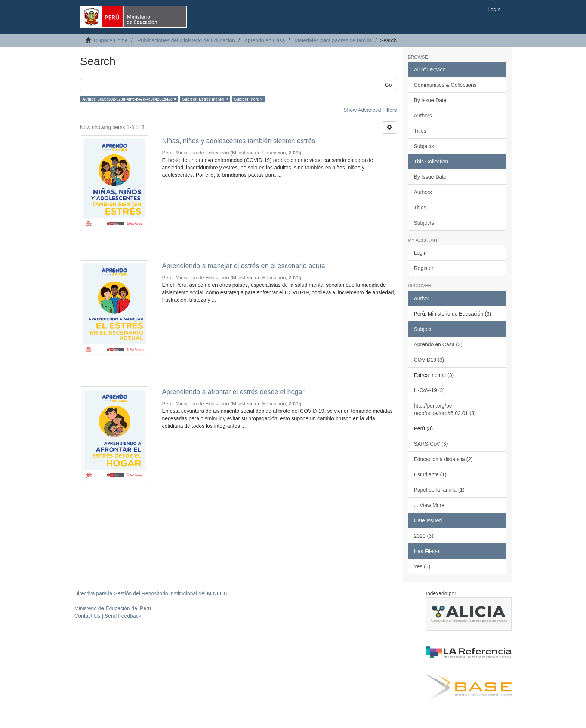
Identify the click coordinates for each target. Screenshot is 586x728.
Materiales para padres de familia (333, 40)
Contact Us (87, 616)
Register (424, 268)
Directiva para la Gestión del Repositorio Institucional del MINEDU (151, 593)
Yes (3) (422, 566)
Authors (423, 116)
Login (420, 253)
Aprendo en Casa (265, 40)
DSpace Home (111, 40)
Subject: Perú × (248, 99)
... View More (429, 505)
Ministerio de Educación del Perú (113, 608)
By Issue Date (430, 100)
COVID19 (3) (429, 360)
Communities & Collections (445, 85)
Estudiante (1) (430, 474)
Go (388, 85)
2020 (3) (424, 536)
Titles (420, 131)
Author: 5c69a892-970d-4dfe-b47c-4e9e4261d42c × (129, 99)
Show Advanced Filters (370, 110)
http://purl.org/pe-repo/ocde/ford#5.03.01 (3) (445, 409)
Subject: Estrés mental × (205, 99)
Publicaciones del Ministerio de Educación (186, 40)
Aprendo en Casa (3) (438, 344)
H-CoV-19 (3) (429, 390)
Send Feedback (123, 616)
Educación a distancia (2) (443, 459)
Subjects (424, 146)
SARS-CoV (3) (431, 444)
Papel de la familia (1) (439, 490)
